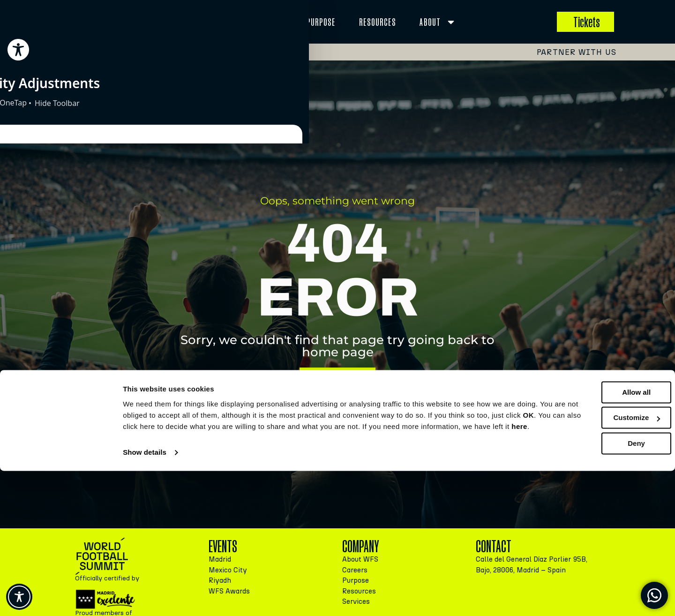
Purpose (321, 22)
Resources (378, 22)
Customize (597, 552)
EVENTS (195, 22)
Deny (597, 577)
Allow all (597, 526)
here (259, 572)
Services (260, 22)
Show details (145, 597)
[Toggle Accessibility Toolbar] (19, 597)
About (438, 22)
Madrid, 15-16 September (145, 52)
